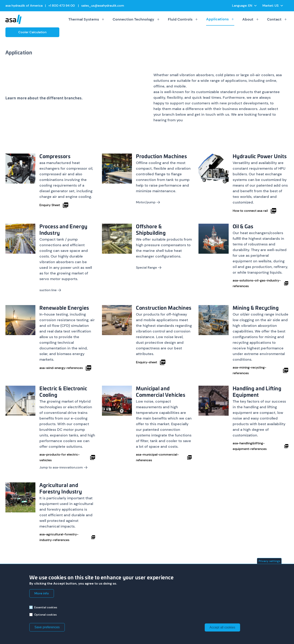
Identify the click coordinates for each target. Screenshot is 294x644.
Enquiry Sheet (54, 205)
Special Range (149, 267)
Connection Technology (136, 19)
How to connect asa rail (255, 211)
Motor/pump (148, 202)
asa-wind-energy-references (66, 368)
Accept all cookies (222, 627)
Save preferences (47, 627)
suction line (50, 290)
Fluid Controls (183, 19)
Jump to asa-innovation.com (64, 467)
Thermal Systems (86, 19)
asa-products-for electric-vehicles (67, 457)
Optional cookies (45, 615)
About (251, 19)
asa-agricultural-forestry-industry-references (67, 537)
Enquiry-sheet (151, 362)
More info (42, 593)
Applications (220, 19)
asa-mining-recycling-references (261, 370)
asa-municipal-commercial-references (164, 457)
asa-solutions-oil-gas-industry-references (261, 283)
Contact (277, 19)
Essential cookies (46, 607)
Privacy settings (269, 561)
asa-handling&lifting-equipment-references (261, 446)
